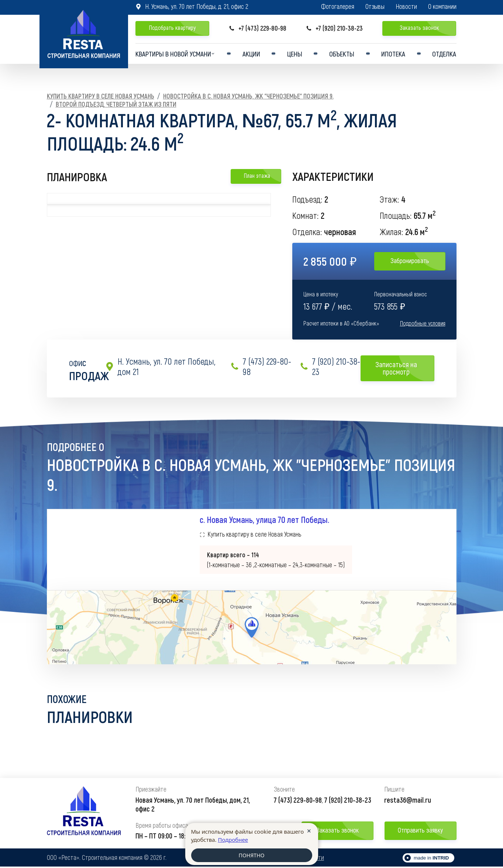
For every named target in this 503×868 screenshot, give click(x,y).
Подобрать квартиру (172, 27)
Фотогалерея (338, 6)
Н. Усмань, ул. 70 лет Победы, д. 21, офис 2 (192, 6)
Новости (406, 6)
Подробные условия (423, 323)
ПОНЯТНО (251, 855)
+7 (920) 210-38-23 (334, 28)
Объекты (343, 55)
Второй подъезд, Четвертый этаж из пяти (116, 104)
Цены (297, 55)
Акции (255, 55)
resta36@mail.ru (408, 801)
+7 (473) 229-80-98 (258, 28)
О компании (442, 6)
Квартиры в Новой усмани (174, 55)
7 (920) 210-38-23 (330, 367)
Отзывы (375, 6)
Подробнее (233, 839)
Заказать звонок (419, 27)
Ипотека (394, 55)
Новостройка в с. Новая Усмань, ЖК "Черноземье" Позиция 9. (248, 96)
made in (431, 859)
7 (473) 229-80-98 (261, 367)
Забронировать (410, 261)
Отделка (444, 55)
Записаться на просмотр (402, 368)
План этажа (256, 175)
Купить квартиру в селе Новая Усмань (101, 96)
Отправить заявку (420, 831)
